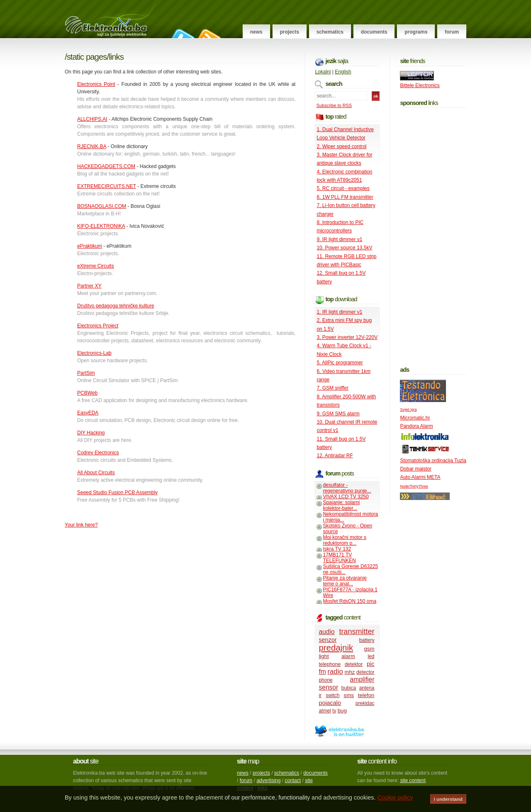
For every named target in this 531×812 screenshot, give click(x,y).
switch (332, 695)
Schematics (330, 32)
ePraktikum (90, 246)
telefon (366, 695)
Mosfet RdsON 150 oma (350, 601)
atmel (325, 711)
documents (315, 773)
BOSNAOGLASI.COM (102, 206)
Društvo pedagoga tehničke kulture (116, 306)
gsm (369, 649)
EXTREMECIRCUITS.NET (107, 186)
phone (325, 680)
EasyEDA (88, 413)
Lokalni (323, 72)
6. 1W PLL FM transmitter (345, 197)
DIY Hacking (91, 433)
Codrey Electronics (98, 453)
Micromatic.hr (415, 418)
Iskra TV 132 (337, 549)
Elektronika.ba (113, 19)
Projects (289, 32)
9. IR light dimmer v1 (339, 239)
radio (335, 672)
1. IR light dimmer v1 (339, 312)
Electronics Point (96, 84)
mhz (350, 672)
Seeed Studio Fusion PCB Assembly (117, 493)
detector (365, 672)
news (243, 773)
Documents (374, 32)
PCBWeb (87, 393)
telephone (330, 664)
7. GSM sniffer (332, 388)
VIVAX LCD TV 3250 (346, 497)
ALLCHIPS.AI (92, 119)
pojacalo (330, 703)
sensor (328, 687)
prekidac (365, 703)
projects (261, 773)
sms (349, 695)
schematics (287, 773)
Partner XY (89, 286)
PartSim (86, 373)
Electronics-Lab (94, 353)
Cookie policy (395, 797)
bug (342, 711)
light (324, 656)
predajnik (336, 648)
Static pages (87, 57)
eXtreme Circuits (96, 266)
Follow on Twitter (182, 34)
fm (322, 672)
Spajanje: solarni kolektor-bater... (341, 505)
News (256, 32)
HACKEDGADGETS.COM (106, 166)
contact (293, 780)
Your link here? (81, 525)
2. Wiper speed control (341, 146)
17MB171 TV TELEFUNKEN (339, 558)
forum (246, 780)
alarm (348, 656)
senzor (328, 640)
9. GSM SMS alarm (338, 414)
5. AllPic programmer (340, 363)
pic (370, 664)
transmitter (357, 632)
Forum (452, 32)
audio (326, 632)
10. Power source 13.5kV (344, 248)
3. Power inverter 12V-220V (347, 337)
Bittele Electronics (420, 85)
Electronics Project (98, 326)
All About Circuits (96, 473)
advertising (268, 780)
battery (367, 640)
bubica (349, 688)
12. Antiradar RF (335, 456)
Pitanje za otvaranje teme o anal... (345, 581)
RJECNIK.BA (92, 146)
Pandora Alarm (416, 426)
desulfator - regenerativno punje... (347, 488)
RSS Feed (208, 34)
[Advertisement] (433, 235)
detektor (354, 664)
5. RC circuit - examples (343, 188)
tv (334, 711)
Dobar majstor (415, 469)
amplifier (362, 679)
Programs (416, 32)
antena (367, 688)
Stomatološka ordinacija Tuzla (433, 461)
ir (320, 695)
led (371, 656)
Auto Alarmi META (420, 477)
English (343, 72)
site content (413, 780)
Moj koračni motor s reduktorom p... (345, 540)
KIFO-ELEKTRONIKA (101, 226)
